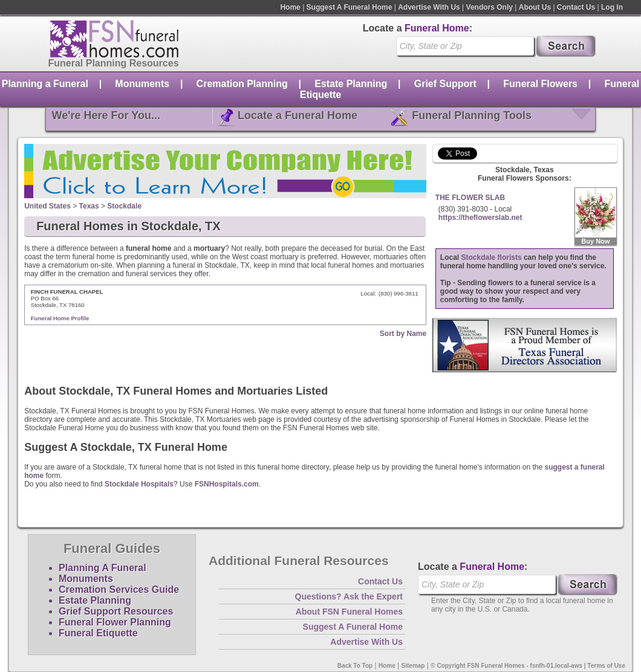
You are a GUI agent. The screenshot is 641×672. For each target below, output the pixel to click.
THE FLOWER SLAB (470, 198)
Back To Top (355, 666)
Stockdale (124, 206)
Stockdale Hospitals (139, 484)
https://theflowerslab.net (480, 218)
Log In (612, 7)
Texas (89, 206)
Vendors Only (490, 7)
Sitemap (413, 666)
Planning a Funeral (45, 84)
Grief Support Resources (116, 611)
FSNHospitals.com (227, 484)
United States (47, 206)
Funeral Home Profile (60, 318)
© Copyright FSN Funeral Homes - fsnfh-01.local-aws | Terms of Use (528, 666)
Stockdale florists (492, 257)
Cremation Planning (242, 84)
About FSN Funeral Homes (349, 612)
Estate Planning (351, 84)
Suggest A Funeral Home (350, 7)
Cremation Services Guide (119, 590)
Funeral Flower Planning (115, 622)
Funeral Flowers (540, 84)
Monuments (142, 84)
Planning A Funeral (102, 568)
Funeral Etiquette (98, 633)
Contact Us (576, 7)
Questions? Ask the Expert (349, 596)
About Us (535, 7)
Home (290, 7)
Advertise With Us (429, 7)
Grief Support (445, 84)
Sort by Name (403, 334)
